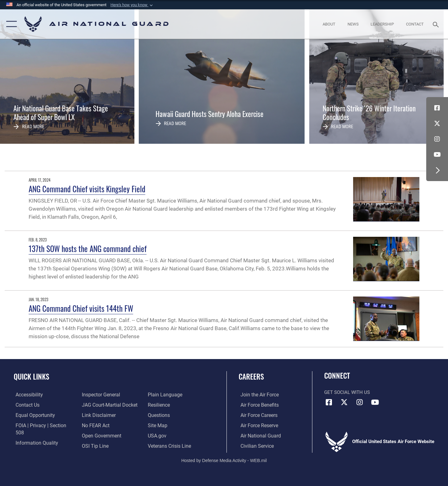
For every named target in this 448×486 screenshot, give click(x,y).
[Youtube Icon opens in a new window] (437, 155)
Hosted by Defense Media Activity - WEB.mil (224, 460)
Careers (251, 376)
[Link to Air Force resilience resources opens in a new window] (159, 395)
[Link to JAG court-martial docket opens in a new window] (108, 395)
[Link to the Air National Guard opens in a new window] (258, 435)
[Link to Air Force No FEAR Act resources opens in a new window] (95, 415)
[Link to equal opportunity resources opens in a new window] (32, 415)
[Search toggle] (437, 24)
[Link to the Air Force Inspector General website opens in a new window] (32, 445)
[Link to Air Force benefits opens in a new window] (257, 404)
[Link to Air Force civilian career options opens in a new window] (254, 445)
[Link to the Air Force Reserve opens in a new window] (257, 425)
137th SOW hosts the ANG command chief (88, 248)
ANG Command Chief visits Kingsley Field (87, 189)
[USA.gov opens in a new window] (157, 425)
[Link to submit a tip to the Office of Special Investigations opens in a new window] (94, 435)
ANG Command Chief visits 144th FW (81, 308)
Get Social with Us (347, 392)
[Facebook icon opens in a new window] (437, 108)
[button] (132, 5)
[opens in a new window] (27, 395)
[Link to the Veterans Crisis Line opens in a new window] (169, 435)
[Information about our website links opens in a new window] (97, 404)
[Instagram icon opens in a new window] (437, 139)
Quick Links (31, 376)
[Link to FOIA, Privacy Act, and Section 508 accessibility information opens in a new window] (42, 425)
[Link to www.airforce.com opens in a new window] (257, 395)
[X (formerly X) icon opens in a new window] (437, 124)
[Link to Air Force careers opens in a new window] (257, 415)
